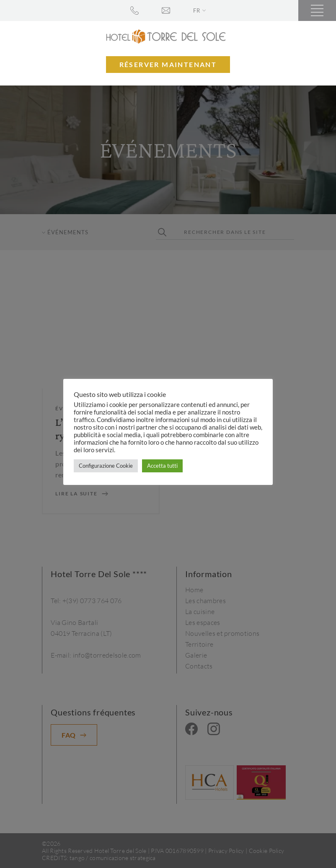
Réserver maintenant (168, 64)
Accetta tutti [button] (162, 466)
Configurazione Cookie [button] (106, 466)
